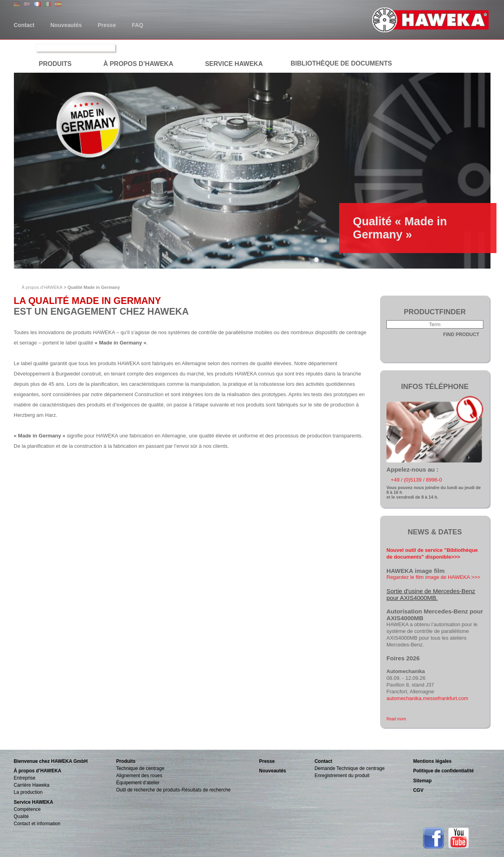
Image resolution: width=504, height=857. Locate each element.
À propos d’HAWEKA (42, 287)
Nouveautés (66, 25)
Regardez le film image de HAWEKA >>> (433, 577)
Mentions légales (432, 761)
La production (28, 792)
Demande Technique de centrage (350, 768)
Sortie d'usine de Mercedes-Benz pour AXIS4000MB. (431, 594)
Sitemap (422, 781)
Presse (107, 25)
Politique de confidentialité (443, 771)
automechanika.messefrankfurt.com (427, 698)
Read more (396, 719)
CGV (418, 790)
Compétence (27, 809)
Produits (126, 761)
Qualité (21, 816)
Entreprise (25, 778)
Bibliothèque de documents (341, 63)
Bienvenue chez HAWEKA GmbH (51, 761)
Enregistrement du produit (342, 776)
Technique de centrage (140, 768)
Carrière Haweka (32, 785)
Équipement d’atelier (138, 783)
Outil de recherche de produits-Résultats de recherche (173, 790)
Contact (24, 25)
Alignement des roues (139, 776)
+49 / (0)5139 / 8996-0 (416, 480)
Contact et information (37, 824)
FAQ (138, 25)
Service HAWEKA (34, 802)
